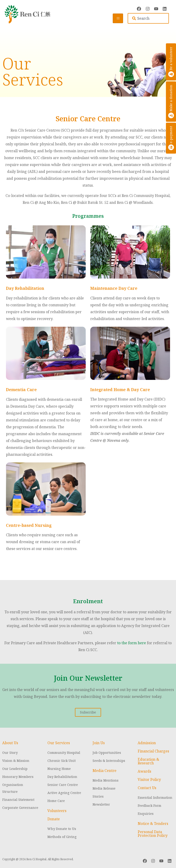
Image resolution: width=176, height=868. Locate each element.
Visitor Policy (149, 779)
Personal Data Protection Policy (153, 833)
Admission (147, 742)
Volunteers (57, 810)
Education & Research (148, 761)
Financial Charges (153, 751)
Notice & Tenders (153, 823)
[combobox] (148, 18)
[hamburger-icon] (118, 18)
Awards (144, 771)
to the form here (132, 642)
